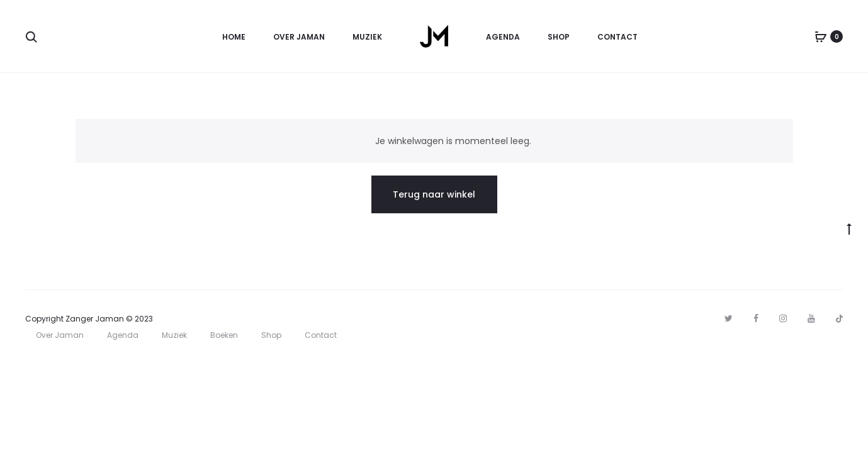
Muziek (367, 37)
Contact (617, 37)
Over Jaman (299, 37)
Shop (559, 37)
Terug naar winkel (434, 194)
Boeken (224, 335)
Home (234, 37)
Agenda (503, 37)
